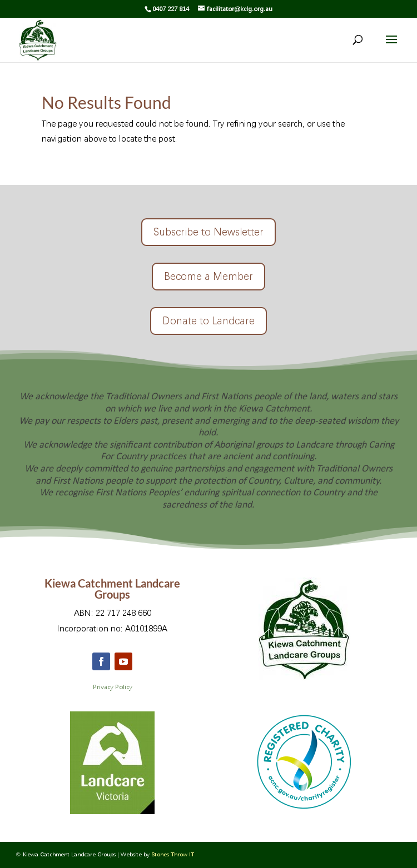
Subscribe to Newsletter (209, 232)
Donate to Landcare (209, 321)
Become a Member (209, 276)
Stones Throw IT (173, 855)
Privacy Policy (113, 687)
